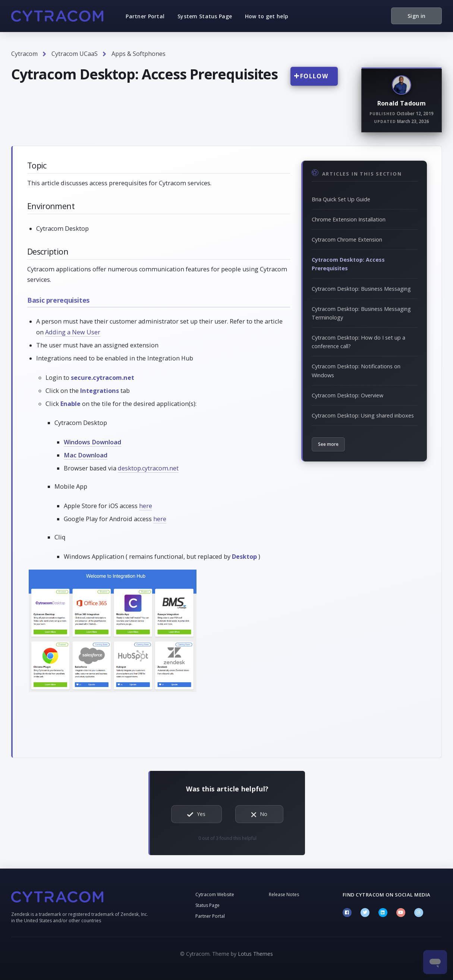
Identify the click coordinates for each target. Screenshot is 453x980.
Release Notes (284, 894)
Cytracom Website (215, 894)
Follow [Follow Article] (314, 76)
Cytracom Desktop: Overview (347, 395)
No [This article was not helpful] (264, 814)
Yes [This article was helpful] (201, 814)
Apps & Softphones (139, 54)
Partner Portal (145, 16)
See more (328, 444)
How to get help (267, 16)
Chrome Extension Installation (349, 219)
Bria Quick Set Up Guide (341, 199)
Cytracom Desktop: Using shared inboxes (363, 415)
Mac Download (86, 455)
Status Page (207, 905)
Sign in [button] (416, 16)
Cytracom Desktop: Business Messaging (361, 289)
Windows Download (92, 442)
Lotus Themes (255, 954)
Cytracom (24, 54)
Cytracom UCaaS (75, 54)
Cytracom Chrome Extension (347, 240)
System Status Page (205, 16)
